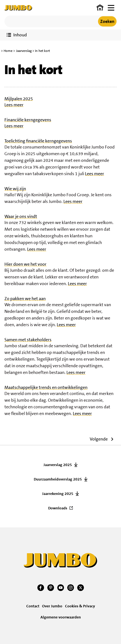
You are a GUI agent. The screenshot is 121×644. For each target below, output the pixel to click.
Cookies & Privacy (80, 606)
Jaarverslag (24, 51)
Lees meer (14, 105)
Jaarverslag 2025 (58, 465)
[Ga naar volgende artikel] (103, 440)
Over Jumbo (52, 606)
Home (8, 51)
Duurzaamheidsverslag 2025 (58, 479)
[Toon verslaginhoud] (17, 35)
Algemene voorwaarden (61, 617)
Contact (33, 606)
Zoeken (107, 21)
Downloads (58, 508)
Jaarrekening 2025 (58, 494)
